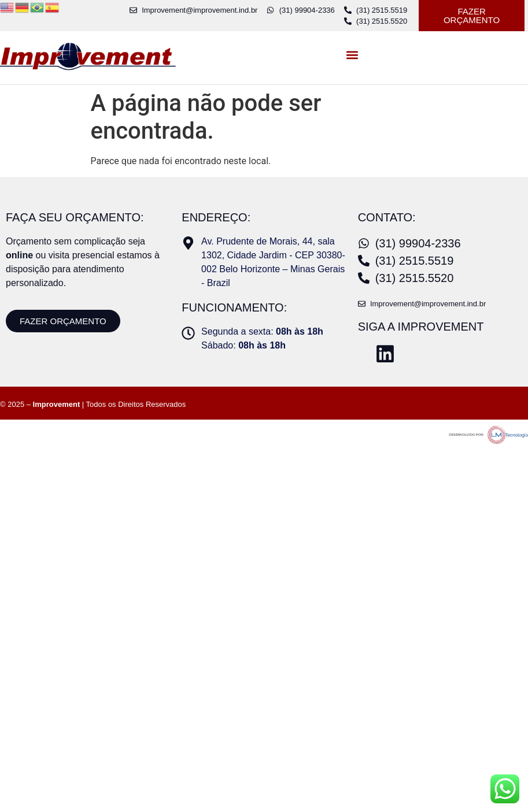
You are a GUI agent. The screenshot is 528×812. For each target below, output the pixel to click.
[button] (352, 55)
